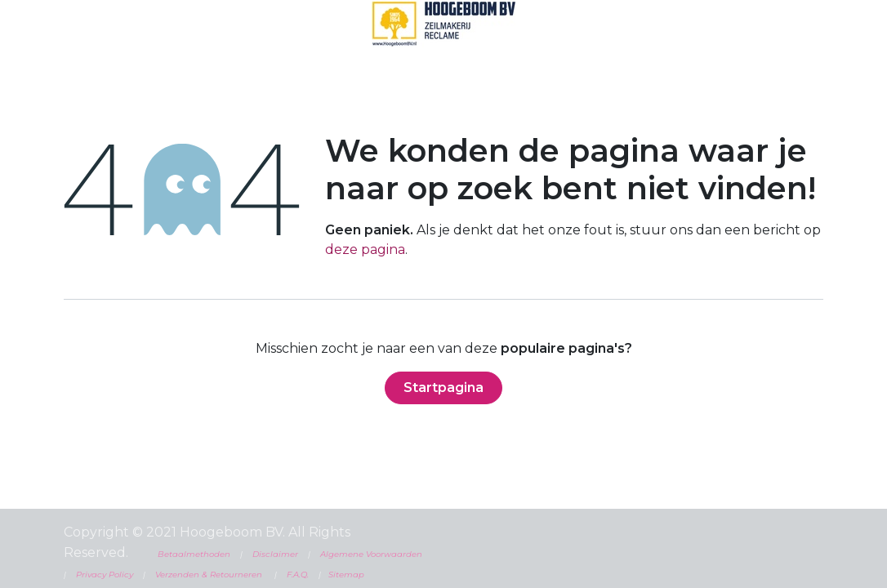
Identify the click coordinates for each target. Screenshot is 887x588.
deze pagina (365, 249)
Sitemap (346, 575)
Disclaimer (275, 554)
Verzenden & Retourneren (209, 575)
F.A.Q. (298, 575)
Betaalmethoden (194, 554)
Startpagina (443, 388)
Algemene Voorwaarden (370, 554)
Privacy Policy (105, 575)
